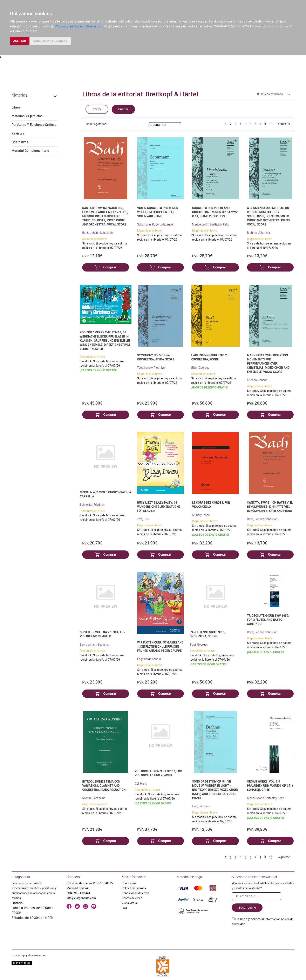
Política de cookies (134, 888)
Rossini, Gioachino (94, 798)
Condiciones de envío (135, 893)
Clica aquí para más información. (79, 26)
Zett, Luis (143, 519)
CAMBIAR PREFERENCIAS (50, 41)
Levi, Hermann (201, 806)
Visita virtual (130, 903)
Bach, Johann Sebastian (97, 233)
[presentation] (263, 936)
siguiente (284, 124)
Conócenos (129, 883)
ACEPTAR (20, 41)
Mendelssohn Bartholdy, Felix (210, 224)
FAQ (124, 908)
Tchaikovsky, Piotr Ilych (152, 368)
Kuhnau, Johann (257, 380)
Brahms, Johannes (259, 233)
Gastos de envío (132, 898)
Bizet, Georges (200, 368)
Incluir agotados (96, 124)
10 (271, 124)
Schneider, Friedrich (92, 505)
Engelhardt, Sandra (149, 659)
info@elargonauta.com (81, 898)
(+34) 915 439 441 (78, 893)
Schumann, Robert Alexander (156, 224)
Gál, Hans (141, 784)
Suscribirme (247, 907)
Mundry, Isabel (201, 515)
